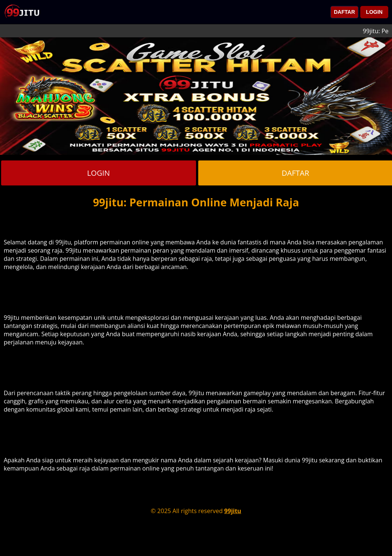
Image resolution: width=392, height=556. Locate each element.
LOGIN (374, 12)
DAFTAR (344, 12)
